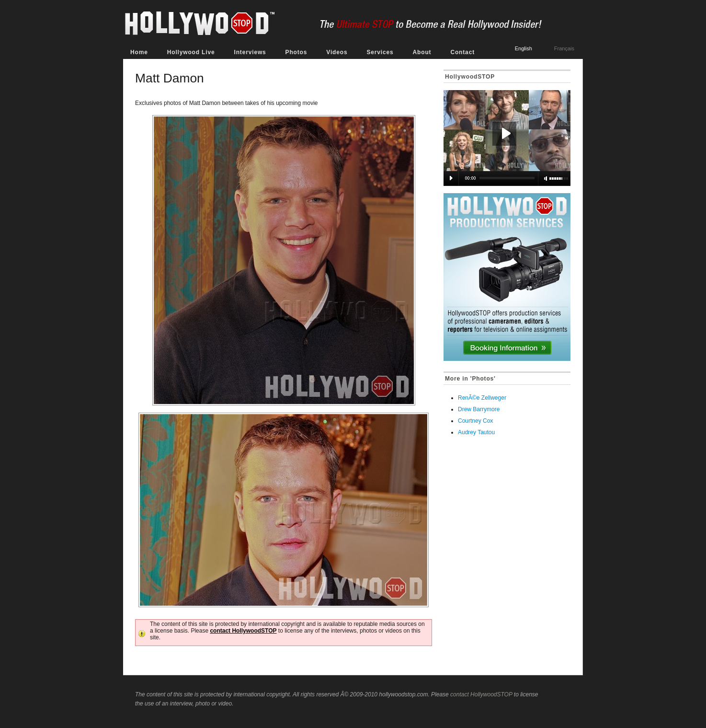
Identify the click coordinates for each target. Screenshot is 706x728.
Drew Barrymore (479, 409)
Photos (296, 52)
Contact (462, 52)
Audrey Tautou (476, 432)
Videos (337, 52)
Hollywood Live (191, 52)
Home (139, 52)
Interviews (250, 52)
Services (380, 52)
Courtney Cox (475, 421)
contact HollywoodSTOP (243, 631)
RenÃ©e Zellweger (482, 398)
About (422, 52)
